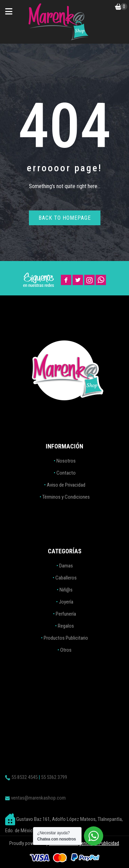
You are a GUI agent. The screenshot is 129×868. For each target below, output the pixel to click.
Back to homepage (65, 218)
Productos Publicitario (66, 638)
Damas (66, 566)
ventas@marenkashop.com (38, 798)
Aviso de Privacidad (66, 485)
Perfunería (66, 614)
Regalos (66, 626)
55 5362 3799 (54, 777)
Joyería (66, 602)
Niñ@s (66, 590)
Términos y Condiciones (66, 497)
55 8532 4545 (24, 777)
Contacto (66, 473)
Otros (66, 650)
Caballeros (66, 578)
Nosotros (66, 461)
